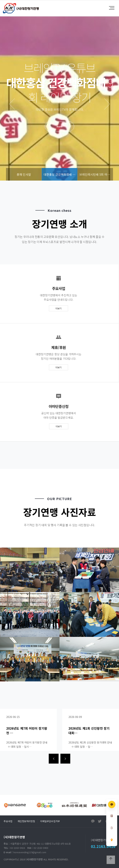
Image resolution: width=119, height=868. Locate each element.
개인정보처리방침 (26, 821)
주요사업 (8, 821)
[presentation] (54, 759)
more (59, 126)
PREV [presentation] (12, 104)
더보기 (58, 308)
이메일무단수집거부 (50, 821)
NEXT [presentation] (107, 104)
